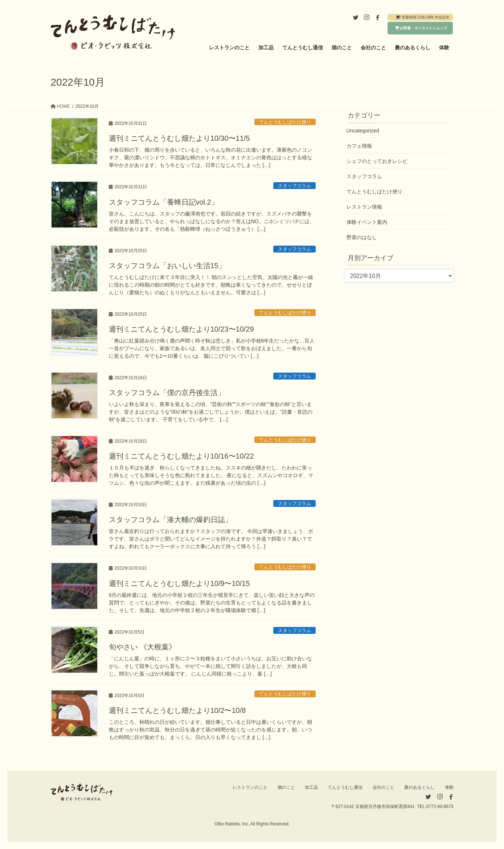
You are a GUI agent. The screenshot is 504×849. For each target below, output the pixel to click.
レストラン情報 (364, 207)
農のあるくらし (419, 787)
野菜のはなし (362, 237)
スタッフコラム (294, 186)
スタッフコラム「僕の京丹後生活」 (167, 393)
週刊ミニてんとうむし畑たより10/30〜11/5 (179, 138)
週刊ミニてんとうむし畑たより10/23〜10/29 (181, 329)
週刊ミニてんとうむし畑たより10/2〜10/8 (177, 710)
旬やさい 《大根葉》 (143, 647)
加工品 (311, 787)
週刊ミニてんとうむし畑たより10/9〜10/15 (179, 583)
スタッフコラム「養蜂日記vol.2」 (164, 202)
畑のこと (286, 787)
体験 (449, 787)
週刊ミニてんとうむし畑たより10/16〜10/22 (181, 456)
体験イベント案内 (367, 222)
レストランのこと (250, 787)
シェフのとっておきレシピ (377, 161)
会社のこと (384, 787)
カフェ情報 (359, 146)
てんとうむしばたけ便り (285, 122)
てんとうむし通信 (345, 787)
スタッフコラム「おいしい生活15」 (167, 266)
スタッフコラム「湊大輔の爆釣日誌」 (171, 520)
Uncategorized (363, 131)
